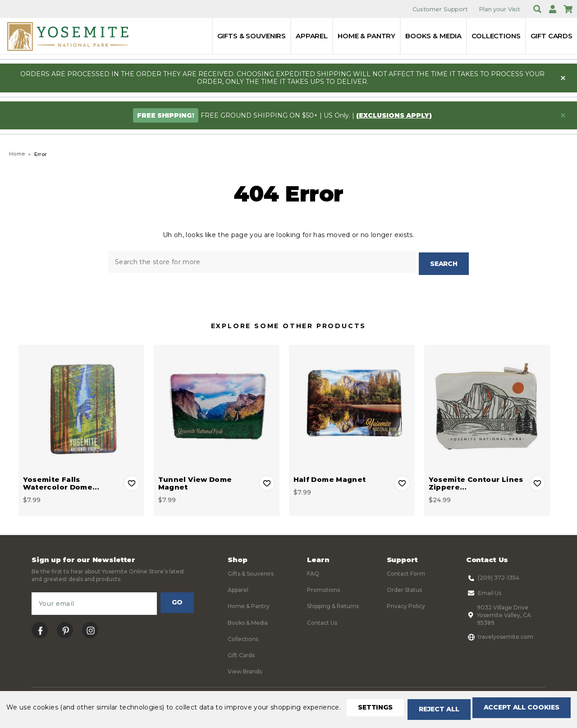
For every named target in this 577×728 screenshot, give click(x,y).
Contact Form (406, 571)
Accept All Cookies (206, 710)
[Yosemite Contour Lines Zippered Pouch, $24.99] (487, 405)
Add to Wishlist (132, 481)
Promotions (323, 588)
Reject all (113, 710)
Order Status (404, 588)
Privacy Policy (406, 604)
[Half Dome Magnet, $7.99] (352, 405)
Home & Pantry (366, 36)
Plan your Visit (499, 9)
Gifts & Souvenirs (252, 36)
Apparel (312, 36)
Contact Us (322, 620)
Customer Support (440, 9)
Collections (496, 36)
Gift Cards (552, 36)
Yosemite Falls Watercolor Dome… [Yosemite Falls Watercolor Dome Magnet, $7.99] (61, 481)
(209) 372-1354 (493, 576)
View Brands (245, 670)
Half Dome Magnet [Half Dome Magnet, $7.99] (330, 477)
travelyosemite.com (500, 635)
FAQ (313, 571)
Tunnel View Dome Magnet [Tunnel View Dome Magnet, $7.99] (195, 481)
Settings (43, 710)
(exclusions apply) (394, 115)
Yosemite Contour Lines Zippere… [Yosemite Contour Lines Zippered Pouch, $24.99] (476, 481)
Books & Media (433, 36)
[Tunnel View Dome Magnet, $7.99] (217, 405)
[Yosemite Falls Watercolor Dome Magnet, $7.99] (81, 405)
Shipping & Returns (333, 604)
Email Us (484, 591)
